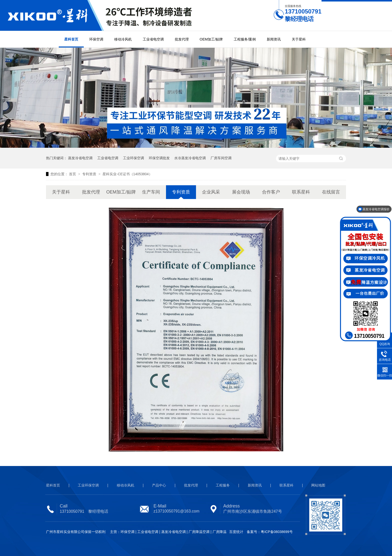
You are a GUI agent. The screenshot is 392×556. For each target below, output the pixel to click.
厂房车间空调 (221, 158)
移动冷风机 (123, 39)
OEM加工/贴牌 (211, 39)
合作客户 (271, 192)
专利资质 (90, 174)
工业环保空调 (133, 158)
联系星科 (301, 192)
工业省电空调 (153, 39)
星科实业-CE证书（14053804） (127, 174)
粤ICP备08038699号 (277, 532)
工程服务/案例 (245, 39)
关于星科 (299, 39)
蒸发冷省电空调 (80, 158)
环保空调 (96, 39)
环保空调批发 (159, 158)
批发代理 (182, 39)
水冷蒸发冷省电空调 (190, 158)
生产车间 (151, 192)
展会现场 (241, 192)
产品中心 (159, 485)
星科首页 (71, 39)
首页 (73, 174)
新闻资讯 (274, 39)
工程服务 (223, 485)
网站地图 (318, 485)
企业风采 (211, 192)
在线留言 (331, 192)
